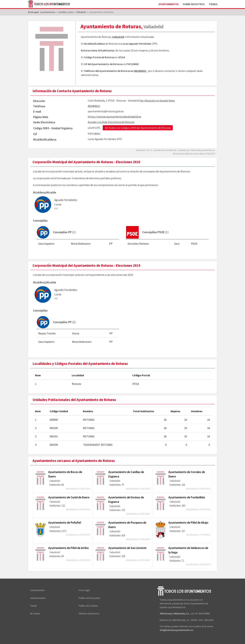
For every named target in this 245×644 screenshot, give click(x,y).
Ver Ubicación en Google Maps (157, 100)
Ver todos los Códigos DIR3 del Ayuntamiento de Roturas (138, 128)
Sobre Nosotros (194, 4)
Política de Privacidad (89, 598)
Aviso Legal (84, 590)
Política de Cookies (88, 606)
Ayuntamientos (169, 4)
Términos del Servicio (89, 614)
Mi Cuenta (35, 614)
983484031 (140, 71)
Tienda (213, 4)
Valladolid (118, 37)
